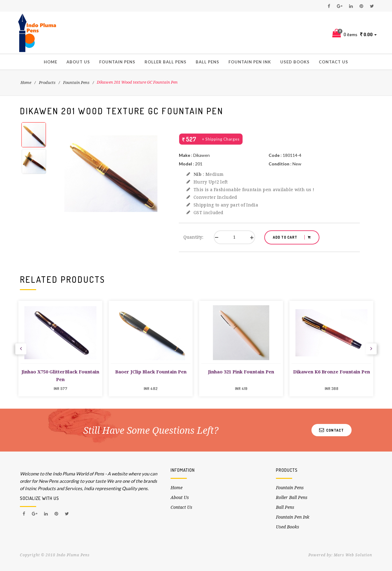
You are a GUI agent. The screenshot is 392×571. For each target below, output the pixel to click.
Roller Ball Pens (166, 62)
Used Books (295, 62)
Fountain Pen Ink (250, 62)
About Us (78, 62)
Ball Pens (207, 62)
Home (51, 62)
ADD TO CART (292, 237)
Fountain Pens (117, 62)
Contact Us (334, 62)
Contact (332, 430)
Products (47, 83)
